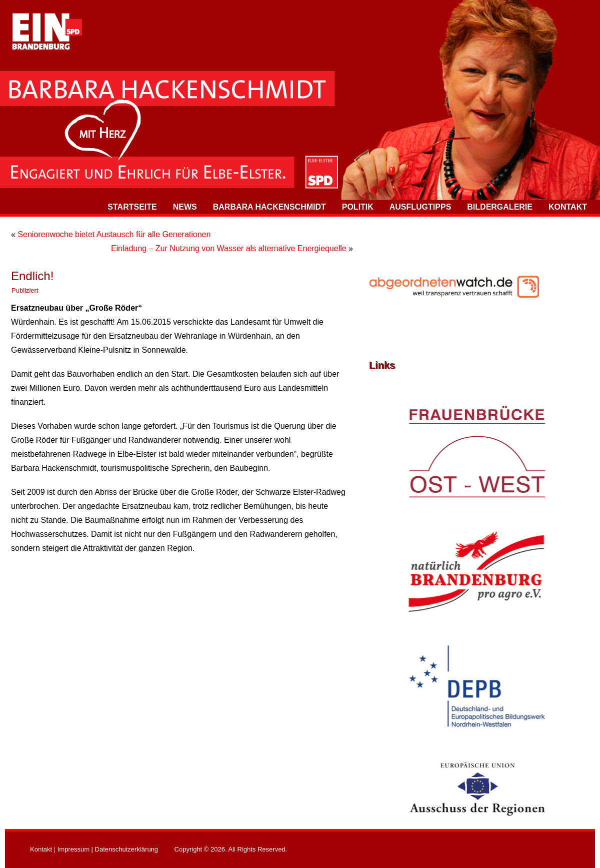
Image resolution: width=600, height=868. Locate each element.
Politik (358, 207)
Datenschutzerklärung (126, 849)
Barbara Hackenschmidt (269, 207)
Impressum (73, 849)
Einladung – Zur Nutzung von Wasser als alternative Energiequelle (229, 248)
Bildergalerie (500, 207)
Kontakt (568, 207)
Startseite (132, 207)
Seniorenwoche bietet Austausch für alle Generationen (114, 234)
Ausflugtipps (420, 207)
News (185, 207)
